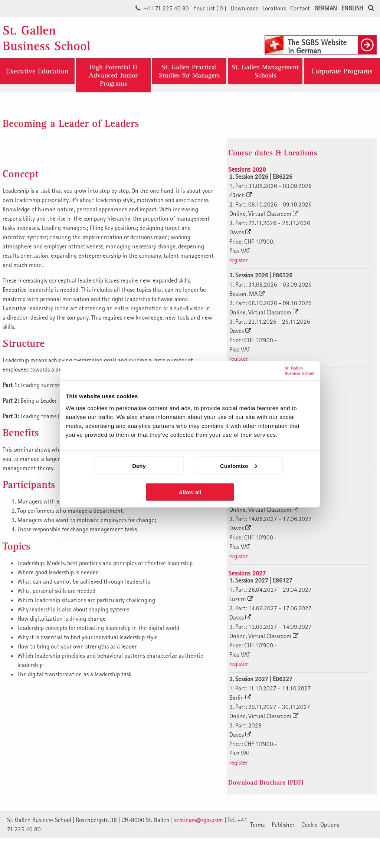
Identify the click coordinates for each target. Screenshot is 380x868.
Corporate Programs (342, 71)
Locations (274, 8)
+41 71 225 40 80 (166, 8)
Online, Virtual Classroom (264, 214)
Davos (240, 232)
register (239, 260)
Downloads (244, 8)
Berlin (240, 697)
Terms (257, 825)
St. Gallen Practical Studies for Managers (189, 71)
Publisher (283, 825)
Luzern (241, 599)
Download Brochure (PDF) (266, 782)
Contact (300, 8)
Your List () (210, 8)
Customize (239, 466)
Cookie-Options (320, 825)
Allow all (190, 492)
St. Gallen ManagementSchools (265, 71)
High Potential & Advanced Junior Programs (113, 75)
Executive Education (37, 71)
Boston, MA (247, 294)
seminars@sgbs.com (199, 820)
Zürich (241, 195)
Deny (139, 466)
